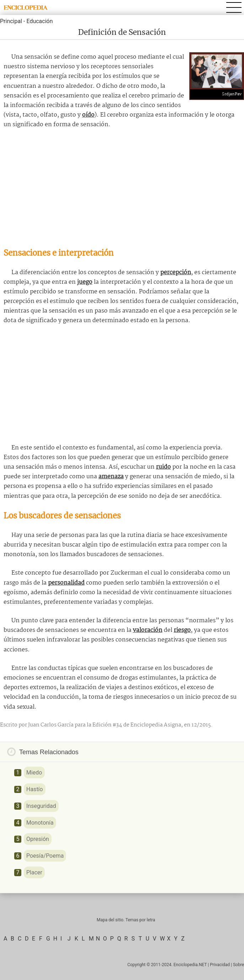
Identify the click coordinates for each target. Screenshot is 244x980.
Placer (34, 872)
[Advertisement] (122, 188)
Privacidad (220, 965)
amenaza (111, 477)
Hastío (35, 789)
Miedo (34, 773)
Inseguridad (41, 806)
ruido (163, 467)
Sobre (238, 965)
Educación (39, 21)
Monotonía (40, 823)
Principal (11, 21)
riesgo (182, 630)
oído (88, 115)
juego (85, 282)
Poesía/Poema (45, 856)
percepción (176, 273)
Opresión (38, 839)
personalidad (66, 583)
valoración (148, 630)
